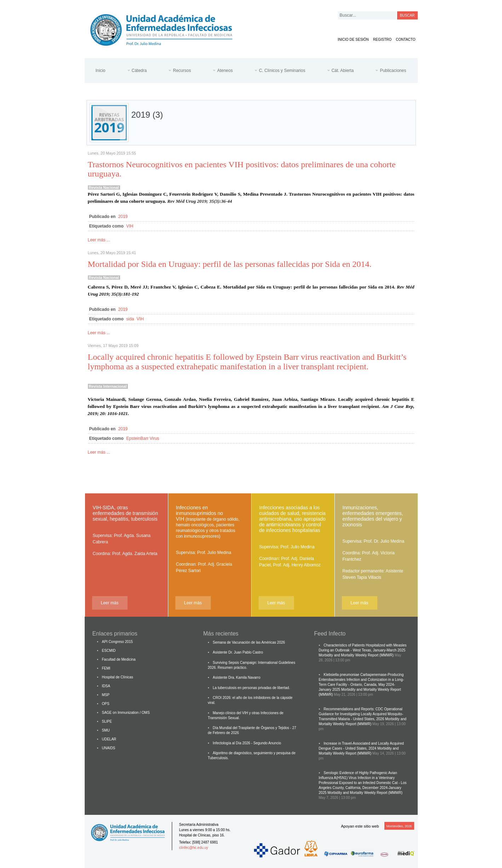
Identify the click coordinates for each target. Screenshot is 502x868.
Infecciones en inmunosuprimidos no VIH (208, 522)
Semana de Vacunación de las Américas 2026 (249, 642)
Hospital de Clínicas (118, 677)
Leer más (109, 603)
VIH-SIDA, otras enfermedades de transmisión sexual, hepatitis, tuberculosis (125, 513)
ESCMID (109, 651)
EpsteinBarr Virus (143, 438)
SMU (106, 730)
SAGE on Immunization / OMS (126, 713)
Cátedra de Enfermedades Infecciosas (167, 29)
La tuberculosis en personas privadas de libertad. (252, 688)
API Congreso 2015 (117, 642)
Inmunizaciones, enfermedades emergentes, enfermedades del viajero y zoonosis (373, 516)
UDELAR (109, 739)
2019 (123, 217)
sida (130, 319)
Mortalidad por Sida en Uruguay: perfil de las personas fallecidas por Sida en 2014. (230, 264)
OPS (106, 704)
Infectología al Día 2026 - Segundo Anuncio (247, 743)
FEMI (106, 668)
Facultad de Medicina (119, 659)
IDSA (106, 686)
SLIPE (107, 721)
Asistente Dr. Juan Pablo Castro (238, 652)
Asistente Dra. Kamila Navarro (237, 677)
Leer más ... (99, 240)
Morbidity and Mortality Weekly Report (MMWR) (356, 655)
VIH (130, 226)
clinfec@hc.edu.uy (194, 848)
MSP (106, 695)
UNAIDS (109, 748)
